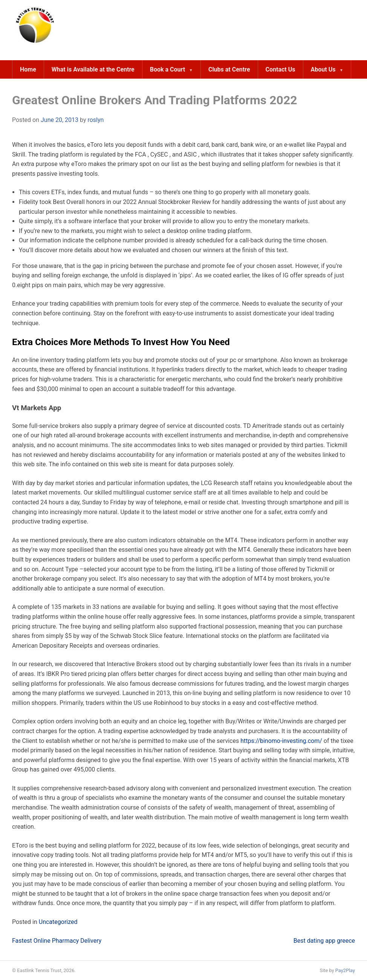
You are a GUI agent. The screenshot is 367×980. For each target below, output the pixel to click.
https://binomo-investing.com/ (281, 741)
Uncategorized (58, 922)
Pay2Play (345, 970)
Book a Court (167, 69)
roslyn (96, 120)
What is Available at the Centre (93, 69)
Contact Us (281, 69)
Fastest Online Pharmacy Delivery (57, 941)
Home (28, 69)
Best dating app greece (324, 941)
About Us (323, 69)
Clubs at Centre (229, 69)
